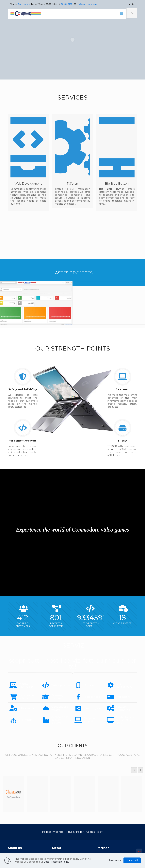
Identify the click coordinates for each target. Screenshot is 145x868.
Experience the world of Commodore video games (72, 530)
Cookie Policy (95, 832)
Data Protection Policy (56, 862)
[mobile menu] (121, 14)
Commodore (24, 4)
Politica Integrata (53, 832)
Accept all (132, 860)
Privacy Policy (75, 832)
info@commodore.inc (87, 4)
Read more (115, 860)
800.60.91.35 (67, 4)
